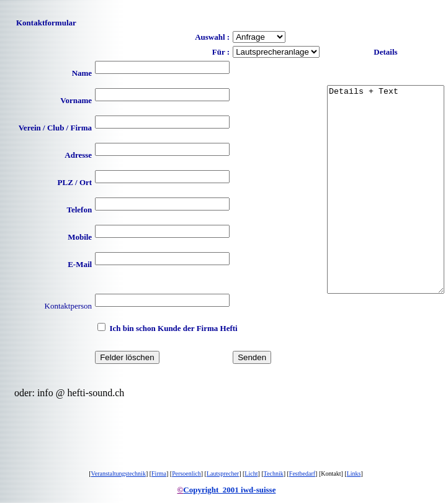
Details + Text (379, 189)
